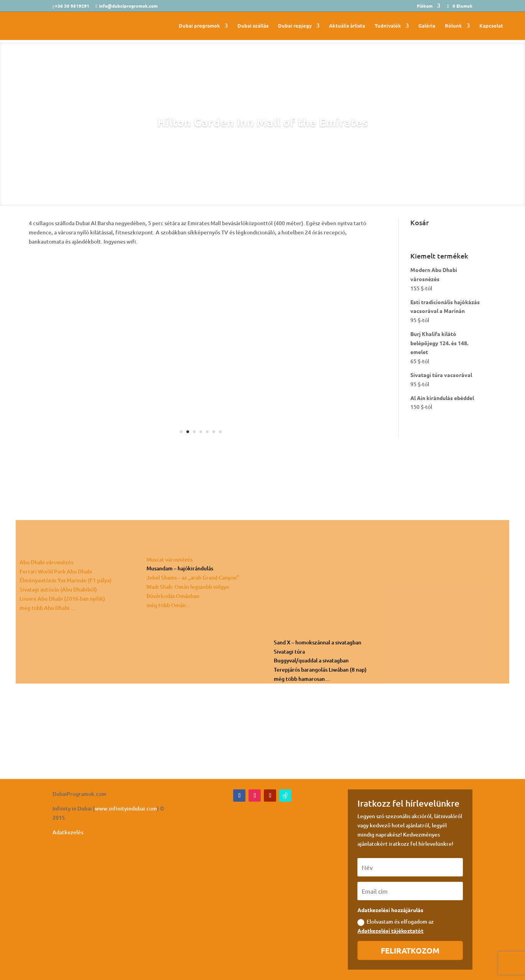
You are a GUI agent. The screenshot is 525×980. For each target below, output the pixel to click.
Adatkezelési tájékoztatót (390, 931)
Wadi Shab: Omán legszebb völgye (188, 587)
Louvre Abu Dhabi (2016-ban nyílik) (62, 599)
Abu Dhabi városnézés (46, 562)
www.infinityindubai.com (126, 808)
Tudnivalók (388, 26)
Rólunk (453, 26)
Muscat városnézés (170, 559)
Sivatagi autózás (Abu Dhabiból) (58, 589)
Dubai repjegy (295, 26)
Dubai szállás (253, 26)
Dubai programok (199, 26)
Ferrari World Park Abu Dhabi (56, 571)
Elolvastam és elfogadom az (396, 926)
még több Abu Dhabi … (48, 608)
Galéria (427, 26)
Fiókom (425, 6)
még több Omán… (169, 605)
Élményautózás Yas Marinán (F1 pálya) (66, 580)
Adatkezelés (68, 832)
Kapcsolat (491, 26)
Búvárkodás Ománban (173, 596)
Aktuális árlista (347, 26)
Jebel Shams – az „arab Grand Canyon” (193, 577)
